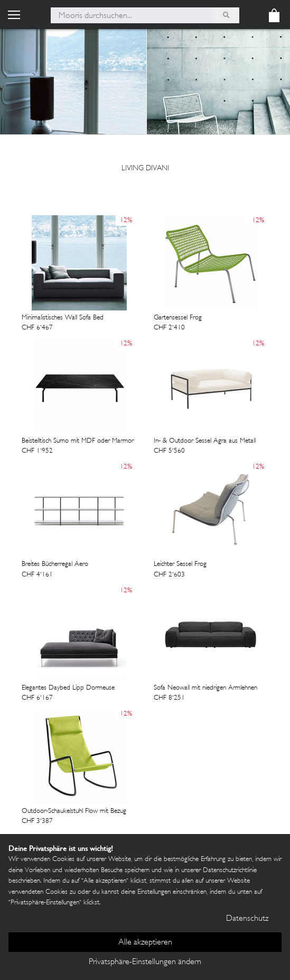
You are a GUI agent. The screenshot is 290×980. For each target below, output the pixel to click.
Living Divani (145, 168)
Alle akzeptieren (145, 943)
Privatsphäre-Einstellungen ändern (145, 962)
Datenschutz (247, 919)
